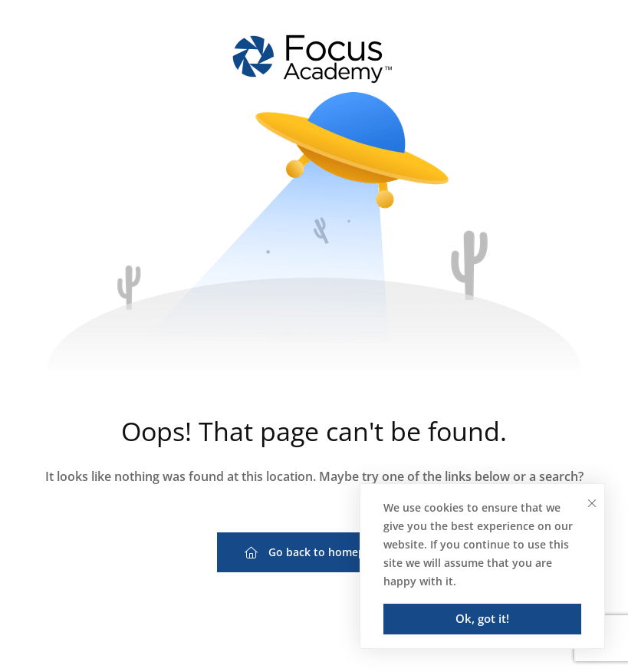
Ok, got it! (482, 618)
